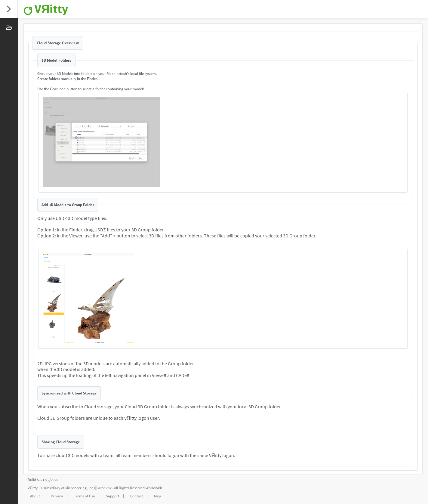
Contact (137, 496)
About (35, 496)
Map (157, 496)
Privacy (57, 496)
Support (112, 496)
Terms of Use (84, 496)
